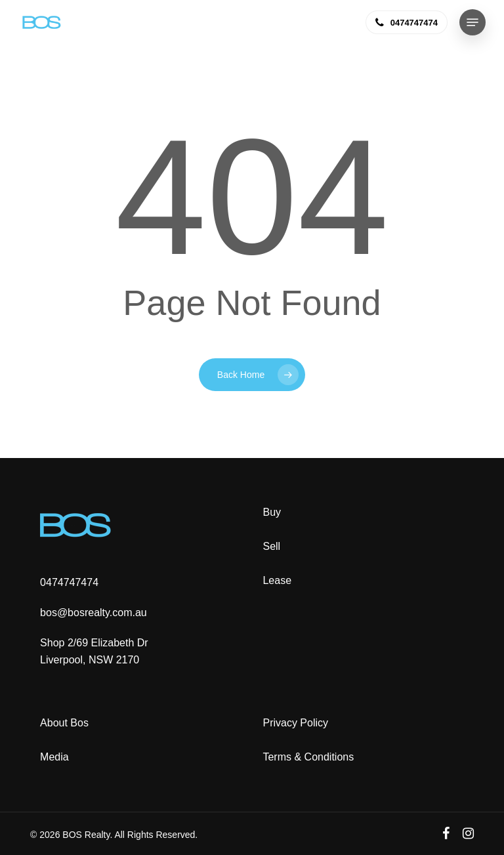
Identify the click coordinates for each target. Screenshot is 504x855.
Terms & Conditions (308, 757)
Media (54, 757)
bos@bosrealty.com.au (94, 613)
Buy (272, 512)
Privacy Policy (295, 723)
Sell (271, 546)
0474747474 (69, 582)
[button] (472, 22)
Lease (277, 580)
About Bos (64, 723)
